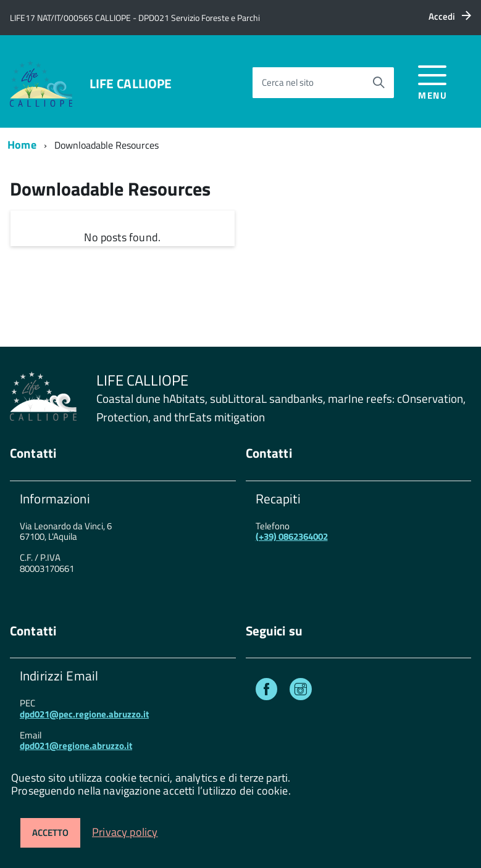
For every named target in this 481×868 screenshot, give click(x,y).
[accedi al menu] (433, 81)
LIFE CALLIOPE (131, 84)
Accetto (50, 833)
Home (22, 145)
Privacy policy (125, 832)
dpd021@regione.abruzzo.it (76, 746)
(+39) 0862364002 (292, 536)
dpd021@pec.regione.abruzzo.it (84, 714)
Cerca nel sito (288, 82)
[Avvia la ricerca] (379, 83)
